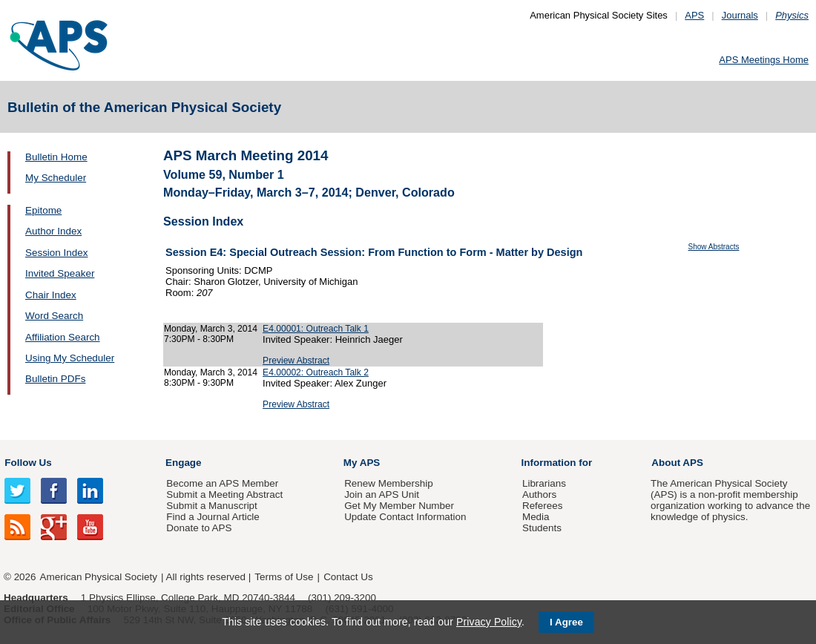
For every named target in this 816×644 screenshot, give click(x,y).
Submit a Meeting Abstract (224, 494)
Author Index (53, 231)
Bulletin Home (56, 157)
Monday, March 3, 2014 (211, 329)
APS (694, 15)
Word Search (54, 316)
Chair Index (51, 295)
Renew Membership (389, 483)
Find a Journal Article (213, 517)
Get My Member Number (399, 506)
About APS (677, 463)
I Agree (566, 622)
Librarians (544, 483)
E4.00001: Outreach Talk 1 (316, 329)
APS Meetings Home (764, 60)
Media (536, 517)
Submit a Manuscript (211, 506)
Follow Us (28, 463)
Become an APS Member (222, 483)
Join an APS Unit (382, 494)
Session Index (56, 253)
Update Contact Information (405, 517)
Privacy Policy (489, 622)
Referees (543, 506)
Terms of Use (284, 577)
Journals (740, 15)
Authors (539, 494)
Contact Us (348, 577)
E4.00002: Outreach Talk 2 (316, 372)
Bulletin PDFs (55, 379)
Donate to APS (199, 528)
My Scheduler (56, 178)
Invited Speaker (60, 273)
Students (542, 528)
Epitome (43, 210)
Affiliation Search (63, 337)
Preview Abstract (296, 361)
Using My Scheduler (70, 358)
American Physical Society (99, 577)
